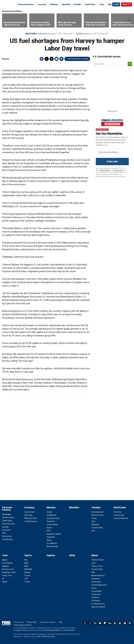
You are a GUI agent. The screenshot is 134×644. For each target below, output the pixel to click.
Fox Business (8, 4)
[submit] (130, 64)
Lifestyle (77, 4)
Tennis (27, 582)
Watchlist (66, 4)
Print (57, 59)
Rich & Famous (98, 515)
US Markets (51, 515)
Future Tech (7, 576)
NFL (26, 560)
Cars (93, 521)
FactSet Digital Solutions (52, 630)
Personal (117, 512)
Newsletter (120, 623)
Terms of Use (118, 170)
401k (4, 533)
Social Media (7, 563)
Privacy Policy (105, 170)
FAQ (93, 572)
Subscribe (112, 161)
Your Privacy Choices (48, 622)
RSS (115, 623)
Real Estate (90, 4)
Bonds (49, 528)
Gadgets (6, 566)
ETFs (49, 531)
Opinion (51, 555)
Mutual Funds (52, 546)
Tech (102, 4)
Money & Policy (31, 518)
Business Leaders (54, 534)
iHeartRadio (130, 623)
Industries (31, 34)
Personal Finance (26, 4)
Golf (26, 579)
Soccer (27, 576)
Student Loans (8, 517)
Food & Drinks (97, 528)
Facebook (42, 59)
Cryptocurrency (53, 518)
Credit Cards (7, 521)
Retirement (7, 536)
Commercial (119, 515)
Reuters (6, 59)
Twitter (47, 59)
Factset (18, 630)
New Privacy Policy (48, 637)
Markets (54, 4)
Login (116, 4)
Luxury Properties (121, 518)
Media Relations (98, 576)
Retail (49, 540)
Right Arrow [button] (129, 20)
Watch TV (126, 4)
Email (62, 59)
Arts (93, 531)
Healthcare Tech (9, 572)
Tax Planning (7, 539)
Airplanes (95, 524)
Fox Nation (96, 601)
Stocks (50, 512)
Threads (52, 59)
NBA (26, 563)
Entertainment (97, 512)
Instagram (95, 623)
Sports (28, 555)
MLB (26, 566)
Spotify (125, 623)
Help (60, 622)
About (95, 555)
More (111, 4)
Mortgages (7, 514)
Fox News (95, 597)
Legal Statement (68, 630)
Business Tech (8, 569)
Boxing (27, 572)
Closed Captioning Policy (23, 625)
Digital (5, 560)
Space (5, 582)
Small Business (31, 521)
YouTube (100, 623)
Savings (5, 527)
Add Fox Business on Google (78, 59)
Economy (42, 4)
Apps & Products (98, 607)
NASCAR (28, 569)
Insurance (6, 530)
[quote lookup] (110, 64)
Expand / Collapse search (110, 5)
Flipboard (105, 623)
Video (72, 555)
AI (3, 579)
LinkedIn (110, 623)
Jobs (93, 563)
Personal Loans (8, 524)
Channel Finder (98, 560)
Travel (94, 518)
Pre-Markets (52, 543)
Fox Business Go (98, 604)
